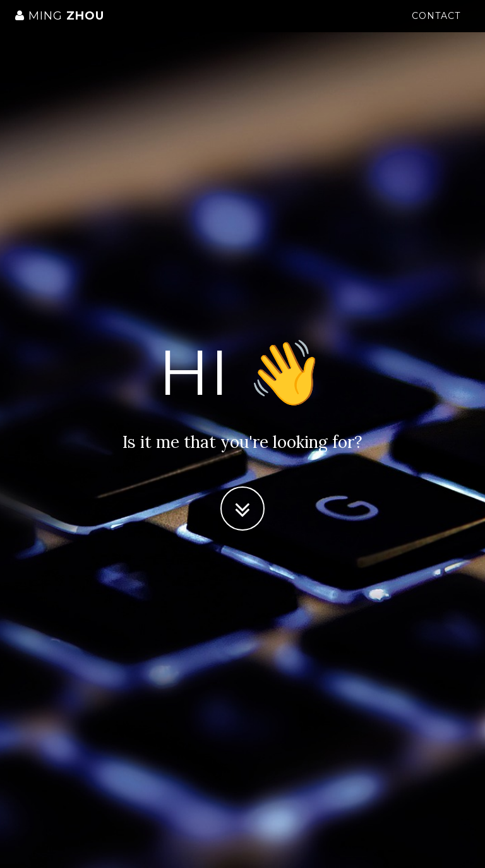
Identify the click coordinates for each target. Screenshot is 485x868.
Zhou (60, 28)
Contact (436, 28)
